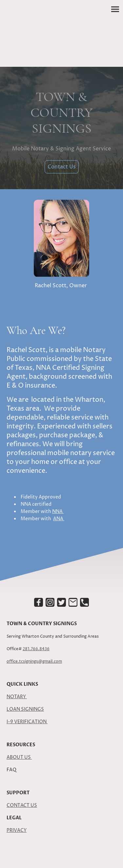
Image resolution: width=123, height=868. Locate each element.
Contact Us (62, 167)
